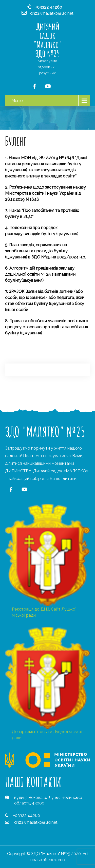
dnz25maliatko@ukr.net (36, 822)
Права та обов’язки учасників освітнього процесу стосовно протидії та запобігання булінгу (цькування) (47, 327)
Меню (17, 101)
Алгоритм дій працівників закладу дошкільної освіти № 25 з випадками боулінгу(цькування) (40, 274)
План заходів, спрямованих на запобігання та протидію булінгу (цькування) (36, 251)
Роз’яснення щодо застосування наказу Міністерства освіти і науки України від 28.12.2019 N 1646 (45, 193)
